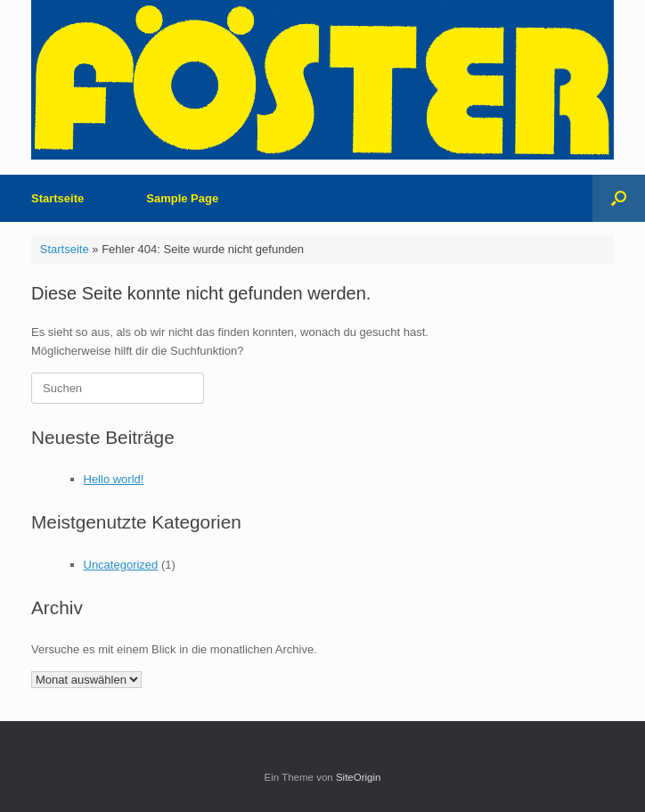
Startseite (57, 198)
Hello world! (114, 479)
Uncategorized (121, 565)
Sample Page (182, 198)
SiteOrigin (359, 777)
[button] (619, 198)
